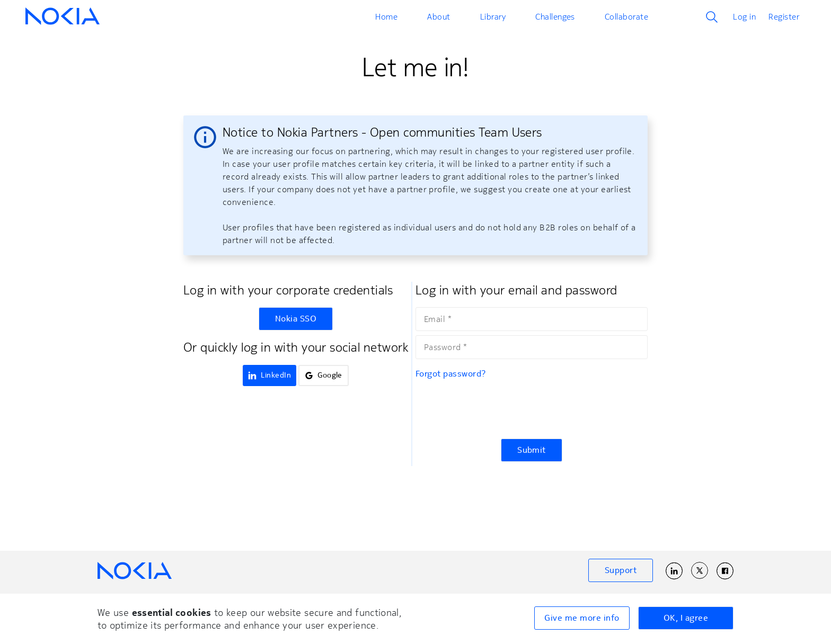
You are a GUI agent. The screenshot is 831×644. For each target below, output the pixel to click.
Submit (532, 450)
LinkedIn (269, 375)
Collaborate (626, 17)
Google (324, 375)
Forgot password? (451, 374)
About (439, 17)
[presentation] (496, 409)
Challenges (555, 17)
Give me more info (582, 618)
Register (784, 17)
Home (386, 17)
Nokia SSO (296, 319)
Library (493, 17)
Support (621, 570)
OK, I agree (686, 618)
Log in (744, 17)
